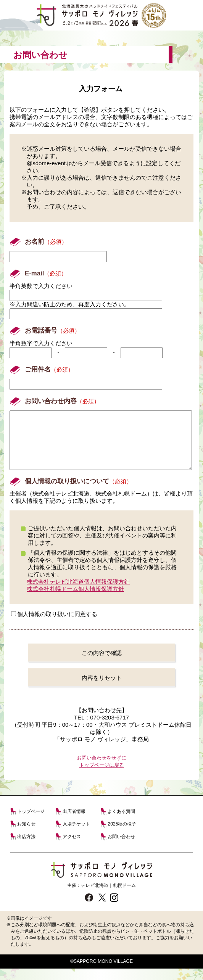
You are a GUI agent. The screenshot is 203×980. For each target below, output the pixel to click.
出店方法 (26, 848)
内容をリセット (102, 689)
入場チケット (76, 835)
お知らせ (26, 835)
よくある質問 (121, 823)
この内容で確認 (102, 664)
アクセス (72, 848)
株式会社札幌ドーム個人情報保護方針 (75, 600)
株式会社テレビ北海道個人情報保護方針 (78, 593)
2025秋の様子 (122, 835)
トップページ (31, 823)
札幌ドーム (124, 897)
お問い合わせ (121, 848)
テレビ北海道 (95, 897)
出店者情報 (74, 823)
